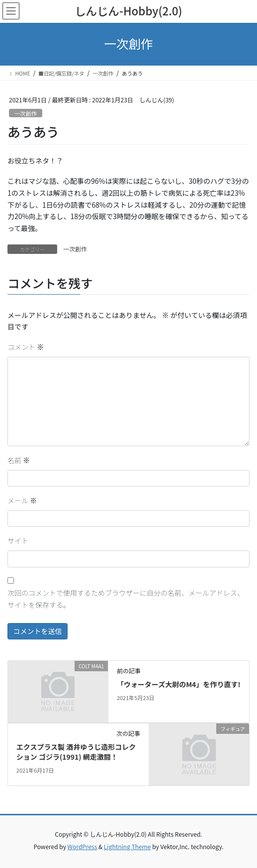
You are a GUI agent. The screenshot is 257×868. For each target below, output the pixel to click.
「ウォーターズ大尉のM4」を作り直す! (179, 684)
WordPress (83, 846)
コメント (26, 347)
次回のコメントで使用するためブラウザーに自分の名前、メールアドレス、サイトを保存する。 (126, 599)
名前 (19, 460)
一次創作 (26, 113)
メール (22, 500)
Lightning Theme (128, 846)
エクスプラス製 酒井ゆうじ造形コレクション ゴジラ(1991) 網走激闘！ (76, 752)
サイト (18, 541)
